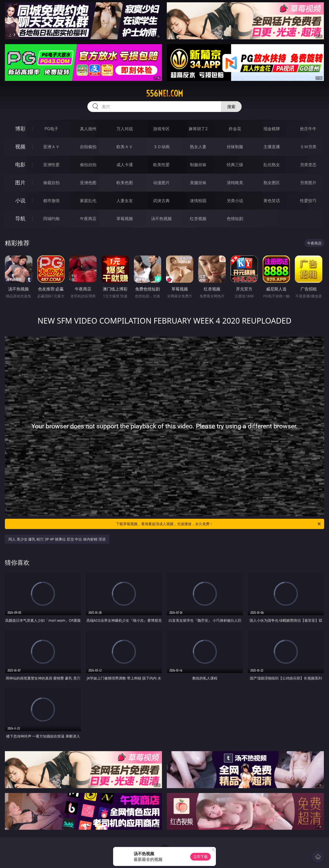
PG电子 (51, 129)
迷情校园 (198, 201)
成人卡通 (125, 165)
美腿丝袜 (198, 183)
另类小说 (235, 201)
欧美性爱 (161, 165)
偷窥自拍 (51, 183)
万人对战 (125, 129)
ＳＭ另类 (308, 147)
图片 (20, 182)
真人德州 (88, 129)
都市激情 (51, 201)
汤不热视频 (161, 219)
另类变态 (308, 165)
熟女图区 (272, 183)
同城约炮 (51, 219)
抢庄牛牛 (308, 129)
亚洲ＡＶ (51, 147)
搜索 (231, 107)
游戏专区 (161, 129)
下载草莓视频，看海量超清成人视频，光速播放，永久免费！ (219, 524)
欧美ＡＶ (125, 147)
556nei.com (164, 93)
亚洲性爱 (51, 165)
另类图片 (308, 183)
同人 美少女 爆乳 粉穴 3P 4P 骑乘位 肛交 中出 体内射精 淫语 (57, 539)
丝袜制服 (235, 147)
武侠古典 (161, 201)
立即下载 (200, 857)
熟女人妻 (198, 147)
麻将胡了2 (198, 129)
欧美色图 (125, 183)
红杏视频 (198, 219)
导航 (20, 218)
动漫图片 (161, 183)
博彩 (20, 129)
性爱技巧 (308, 201)
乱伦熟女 (272, 165)
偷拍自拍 (88, 165)
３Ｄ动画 (161, 147)
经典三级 (235, 165)
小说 (20, 200)
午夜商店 (88, 219)
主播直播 (272, 147)
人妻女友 (125, 201)
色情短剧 (235, 219)
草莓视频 (125, 219)
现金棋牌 (272, 129)
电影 (20, 164)
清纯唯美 (235, 183)
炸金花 (235, 129)
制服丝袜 (198, 165)
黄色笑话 (272, 201)
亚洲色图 (88, 183)
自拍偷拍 (88, 147)
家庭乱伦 (88, 201)
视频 (20, 147)
